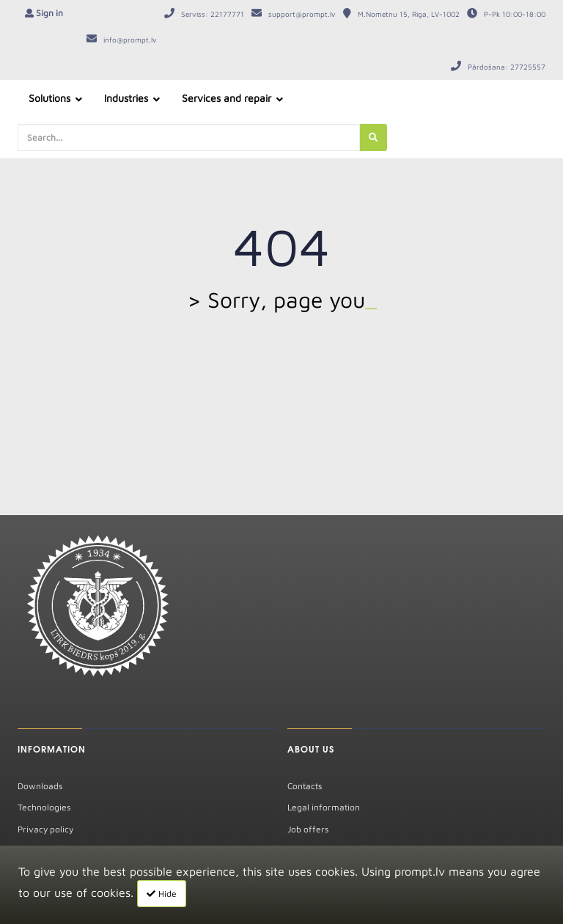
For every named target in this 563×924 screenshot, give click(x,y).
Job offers (308, 829)
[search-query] (189, 137)
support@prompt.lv (302, 14)
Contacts (305, 786)
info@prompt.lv (130, 40)
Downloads (40, 786)
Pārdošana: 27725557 (507, 67)
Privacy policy (45, 829)
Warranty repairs (52, 850)
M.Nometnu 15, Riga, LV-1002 (409, 14)
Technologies (44, 807)
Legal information (324, 807)
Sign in (49, 13)
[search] (373, 137)
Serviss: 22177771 (213, 14)
